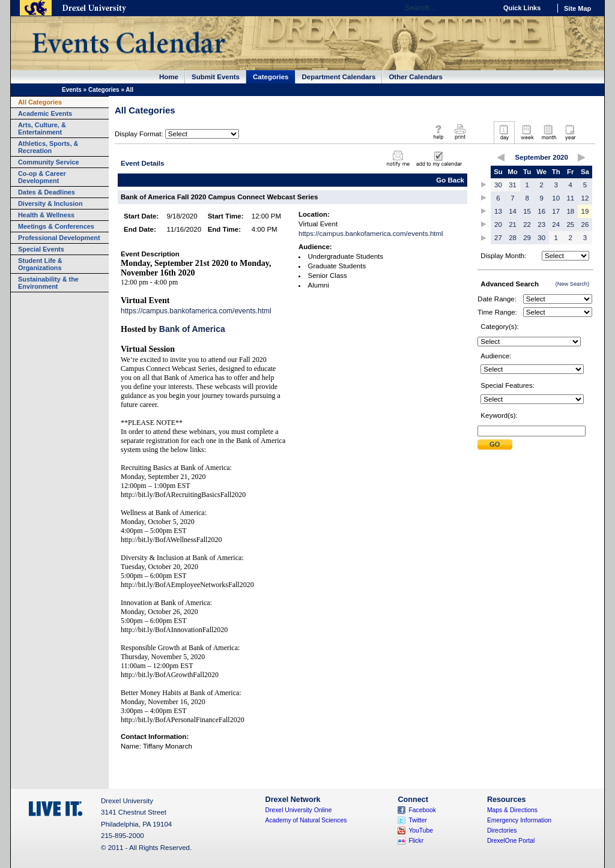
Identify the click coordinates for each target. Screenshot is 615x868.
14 (513, 211)
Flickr (416, 841)
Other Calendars (416, 77)
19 (585, 211)
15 (527, 211)
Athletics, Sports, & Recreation (48, 147)
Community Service (49, 162)
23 (541, 225)
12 (585, 198)
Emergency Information (519, 820)
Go (484, 8)
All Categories (40, 102)
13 (498, 211)
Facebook (422, 810)
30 (498, 185)
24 (556, 225)
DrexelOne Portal (511, 841)
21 (513, 225)
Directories (502, 830)
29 (527, 238)
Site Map (577, 8)
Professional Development (59, 238)
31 (513, 185)
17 (556, 211)
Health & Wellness (46, 215)
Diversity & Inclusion (50, 203)
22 (527, 225)
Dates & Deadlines (47, 192)
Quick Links (522, 8)
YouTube (421, 830)
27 (498, 238)
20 (498, 225)
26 (585, 225)
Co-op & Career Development (42, 177)
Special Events (41, 249)
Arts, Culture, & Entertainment (42, 128)
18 (570, 211)
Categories (271, 77)
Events (72, 90)
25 (570, 225)
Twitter (418, 820)
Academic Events (45, 113)
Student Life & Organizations (40, 264)
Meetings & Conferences (56, 226)
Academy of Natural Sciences (306, 820)
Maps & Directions (512, 810)
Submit (495, 445)
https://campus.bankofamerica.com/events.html (196, 311)
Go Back (450, 180)
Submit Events (216, 77)
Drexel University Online (299, 810)
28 (513, 238)
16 (541, 211)
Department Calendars (339, 77)
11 (570, 198)
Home (169, 77)
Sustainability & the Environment (48, 283)
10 (556, 198)
